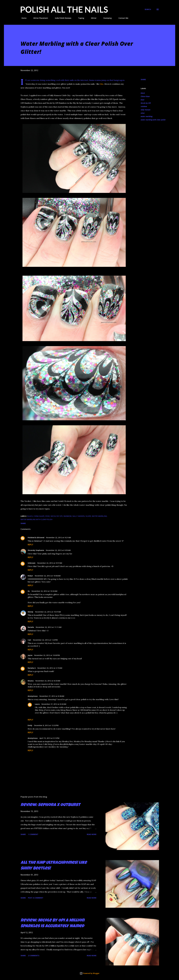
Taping (80, 18)
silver (143, 113)
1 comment (33, 834)
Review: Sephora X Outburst (50, 805)
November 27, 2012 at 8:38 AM (52, 696)
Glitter (92, 18)
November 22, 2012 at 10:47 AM (48, 612)
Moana (31, 681)
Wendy (31, 612)
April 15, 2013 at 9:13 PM (49, 738)
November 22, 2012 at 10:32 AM (44, 591)
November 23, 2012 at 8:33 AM (48, 681)
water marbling (147, 116)
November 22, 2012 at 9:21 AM (59, 538)
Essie (142, 100)
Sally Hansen (146, 110)
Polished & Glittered (36, 538)
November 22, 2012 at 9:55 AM (58, 550)
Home (23, 18)
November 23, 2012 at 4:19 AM (50, 668)
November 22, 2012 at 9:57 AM (50, 563)
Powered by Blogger (90, 973)
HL (29, 591)
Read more (92, 834)
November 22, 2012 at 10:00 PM (47, 655)
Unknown (32, 563)
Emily (30, 725)
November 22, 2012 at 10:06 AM (48, 576)
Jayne (30, 655)
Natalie (31, 627)
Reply (30, 545)
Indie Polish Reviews (62, 18)
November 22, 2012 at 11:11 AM (49, 627)
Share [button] (143, 79)
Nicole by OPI (146, 103)
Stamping (106, 18)
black (143, 93)
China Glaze (145, 96)
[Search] (148, 9)
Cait (29, 640)
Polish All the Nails (64, 9)
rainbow (144, 106)
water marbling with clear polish (153, 120)
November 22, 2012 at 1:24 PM (45, 640)
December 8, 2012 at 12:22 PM (46, 725)
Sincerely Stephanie (36, 550)
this (102, 84)
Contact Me (122, 18)
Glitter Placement (39, 18)
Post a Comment (36, 898)
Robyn (30, 576)
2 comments (34, 956)
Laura (37, 704)
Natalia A (32, 668)
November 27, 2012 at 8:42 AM (54, 704)
